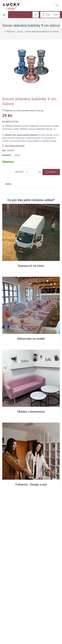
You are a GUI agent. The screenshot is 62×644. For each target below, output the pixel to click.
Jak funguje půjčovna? (15, 146)
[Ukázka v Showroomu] (31, 378)
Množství (19, 172)
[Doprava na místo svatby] (31, 232)
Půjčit (51, 172)
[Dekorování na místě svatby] (31, 305)
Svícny (17, 155)
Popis (8, 184)
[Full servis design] (31, 451)
